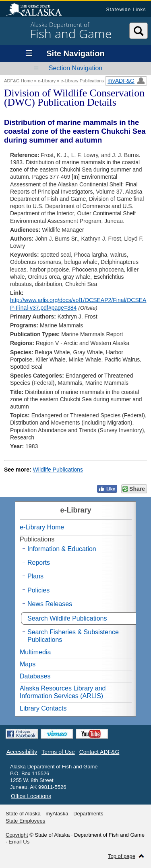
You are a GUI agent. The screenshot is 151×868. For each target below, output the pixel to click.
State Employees (25, 821)
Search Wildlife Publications (67, 618)
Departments (88, 814)
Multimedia (35, 652)
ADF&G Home (19, 81)
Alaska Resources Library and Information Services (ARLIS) (63, 692)
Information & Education (62, 549)
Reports (39, 563)
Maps (28, 664)
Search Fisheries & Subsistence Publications (73, 636)
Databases (35, 676)
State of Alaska (38, 10)
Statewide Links (126, 10)
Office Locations (31, 796)
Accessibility (22, 752)
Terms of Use (58, 752)
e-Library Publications (83, 81)
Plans (35, 576)
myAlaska (57, 814)
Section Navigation (75, 68)
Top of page (122, 856)
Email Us (19, 842)
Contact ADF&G (99, 752)
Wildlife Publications (58, 470)
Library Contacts (43, 708)
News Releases (50, 604)
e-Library (47, 81)
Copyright (17, 835)
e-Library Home (42, 527)
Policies (38, 590)
